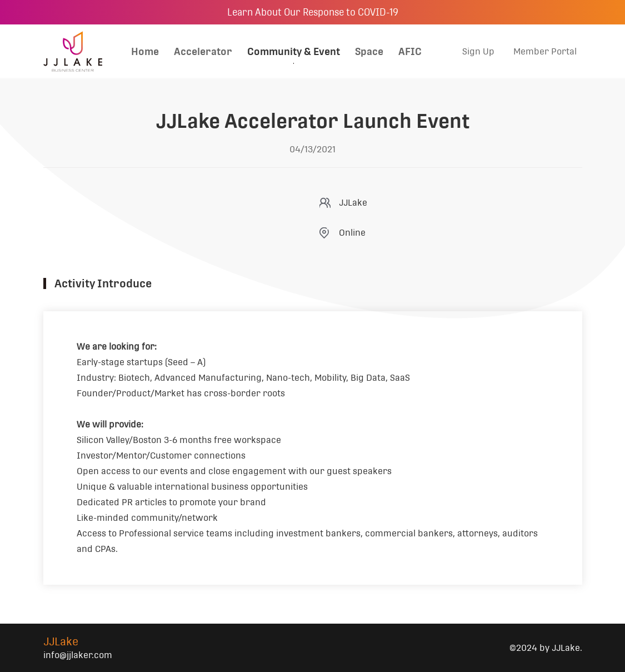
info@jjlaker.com (78, 655)
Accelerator (203, 51)
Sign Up (478, 51)
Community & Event (294, 51)
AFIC (410, 51)
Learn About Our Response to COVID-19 (313, 12)
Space (369, 51)
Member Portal (545, 51)
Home (145, 51)
